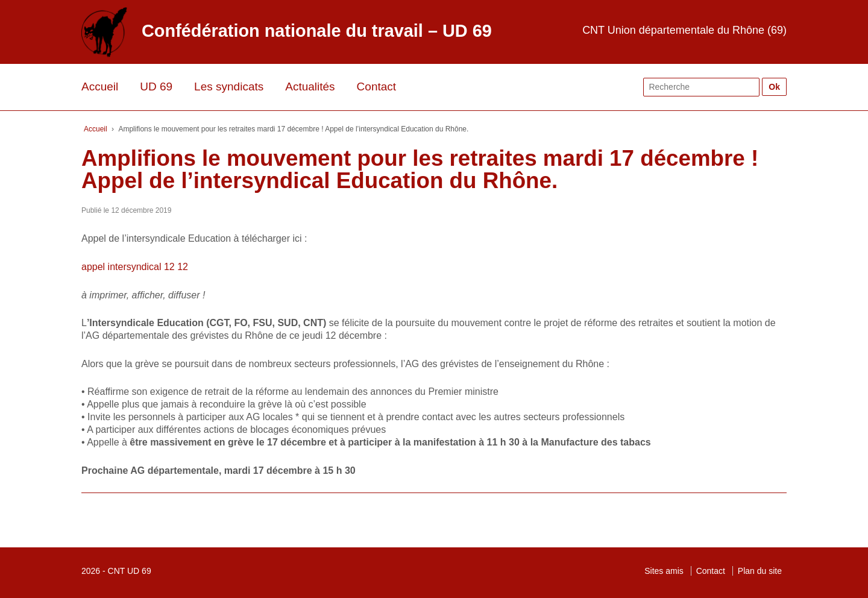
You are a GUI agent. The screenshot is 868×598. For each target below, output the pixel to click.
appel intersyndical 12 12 (135, 267)
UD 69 (156, 87)
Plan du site (760, 571)
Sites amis (664, 571)
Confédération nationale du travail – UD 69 (317, 31)
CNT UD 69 (130, 571)
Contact (376, 87)
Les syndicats (229, 87)
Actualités (310, 87)
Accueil (100, 87)
